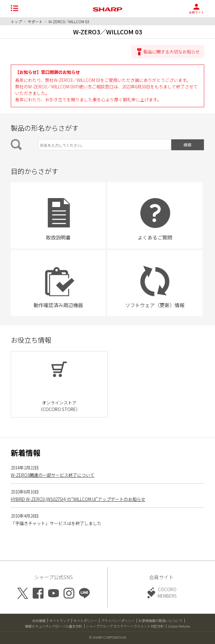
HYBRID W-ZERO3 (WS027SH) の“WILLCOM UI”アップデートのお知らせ (78, 499)
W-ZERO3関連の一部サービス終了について (53, 475)
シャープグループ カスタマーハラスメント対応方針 (125, 626)
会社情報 (39, 621)
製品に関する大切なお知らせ (172, 52)
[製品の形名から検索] (105, 145)
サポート (35, 21)
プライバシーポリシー (118, 621)
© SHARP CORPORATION (108, 637)
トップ (16, 21)
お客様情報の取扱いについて (161, 621)
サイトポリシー (85, 621)
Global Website (179, 626)
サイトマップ (60, 621)
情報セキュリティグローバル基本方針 (54, 626)
